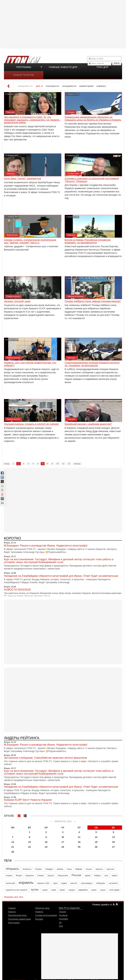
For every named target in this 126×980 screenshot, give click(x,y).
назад (7, 464)
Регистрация (14, 923)
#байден (49, 869)
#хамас (41, 876)
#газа (69, 869)
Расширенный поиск (17, 915)
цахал (103, 890)
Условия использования (46, 915)
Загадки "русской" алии (17, 301)
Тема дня (102, 67)
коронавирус (87, 883)
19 (96, 842)
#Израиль (12, 869)
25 (79, 847)
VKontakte (63, 919)
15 (30, 842)
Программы (24, 67)
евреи (114, 876)
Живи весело (12, 235)
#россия (110, 869)
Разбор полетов (24, 75)
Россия (76, 875)
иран (55, 883)
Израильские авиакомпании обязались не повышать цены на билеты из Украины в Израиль (93, 118)
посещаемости (69, 86)
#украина (29, 876)
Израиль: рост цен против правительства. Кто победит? (30, 364)
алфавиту (101, 86)
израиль (26, 883)
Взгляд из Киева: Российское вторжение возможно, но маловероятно (88, 241)
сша (53, 890)
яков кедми (114, 890)
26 (96, 847)
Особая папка (73, 174)
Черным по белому (75, 296)
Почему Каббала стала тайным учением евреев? (93, 301)
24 (63, 847)
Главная (12, 908)
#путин (89, 869)
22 (30, 847)
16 (46, 842)
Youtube (63, 912)
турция (72, 890)
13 (114, 837)
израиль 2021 (43, 883)
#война (60, 869)
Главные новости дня (63, 67)
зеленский (10, 883)
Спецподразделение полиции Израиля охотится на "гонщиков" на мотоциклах (92, 364)
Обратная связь (42, 908)
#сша (19, 875)
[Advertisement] (63, 24)
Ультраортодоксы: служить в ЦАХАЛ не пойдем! (31, 424)
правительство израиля (16, 890)
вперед (77, 464)
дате (38, 86)
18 (79, 842)
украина (83, 890)
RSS (61, 926)
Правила (39, 912)
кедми (64, 883)
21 (13, 847)
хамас (94, 890)
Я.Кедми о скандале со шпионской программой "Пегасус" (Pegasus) (92, 180)
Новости (12, 912)
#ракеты (99, 869)
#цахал (51, 876)
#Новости (27, 869)
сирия (45, 890)
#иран (79, 869)
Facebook (63, 915)
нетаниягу (113, 883)
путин (35, 890)
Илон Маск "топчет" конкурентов (22, 178)
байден (97, 876)
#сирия (9, 876)
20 (114, 842)
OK (60, 923)
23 (46, 847)
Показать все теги (13, 897)
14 (13, 842)
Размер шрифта (101, 905)
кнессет (74, 883)
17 (63, 842)
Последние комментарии (19, 919)
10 (58, 464)
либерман (100, 883)
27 (114, 847)
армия (88, 876)
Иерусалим (63, 876)
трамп (62, 890)
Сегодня (71, 112)
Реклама (39, 919)
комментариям (86, 86)
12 (69, 464)
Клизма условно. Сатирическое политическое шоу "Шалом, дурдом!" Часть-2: (30, 241)
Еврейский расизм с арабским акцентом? (88, 424)
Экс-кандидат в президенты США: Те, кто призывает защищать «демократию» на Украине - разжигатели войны (32, 120)
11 (63, 464)
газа (106, 876)
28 (13, 852)
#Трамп (38, 869)
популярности (52, 86)
